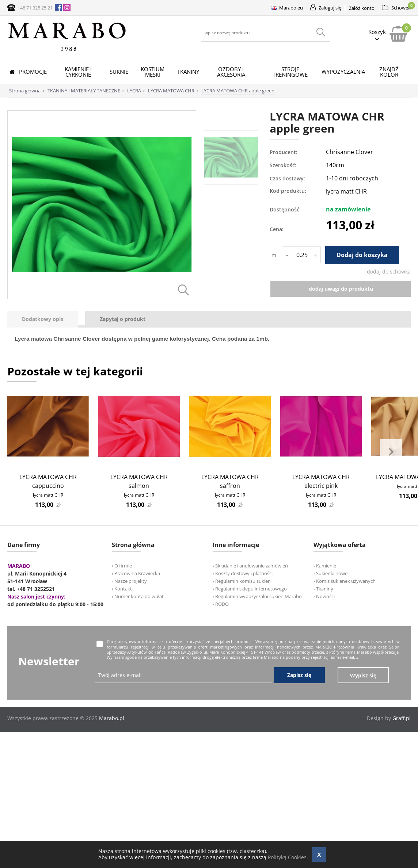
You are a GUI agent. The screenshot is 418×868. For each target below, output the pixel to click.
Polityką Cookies (287, 857)
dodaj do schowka (389, 272)
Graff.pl (402, 718)
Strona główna (25, 91)
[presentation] (43, 319)
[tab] (46, 319)
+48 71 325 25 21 (35, 8)
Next (391, 452)
